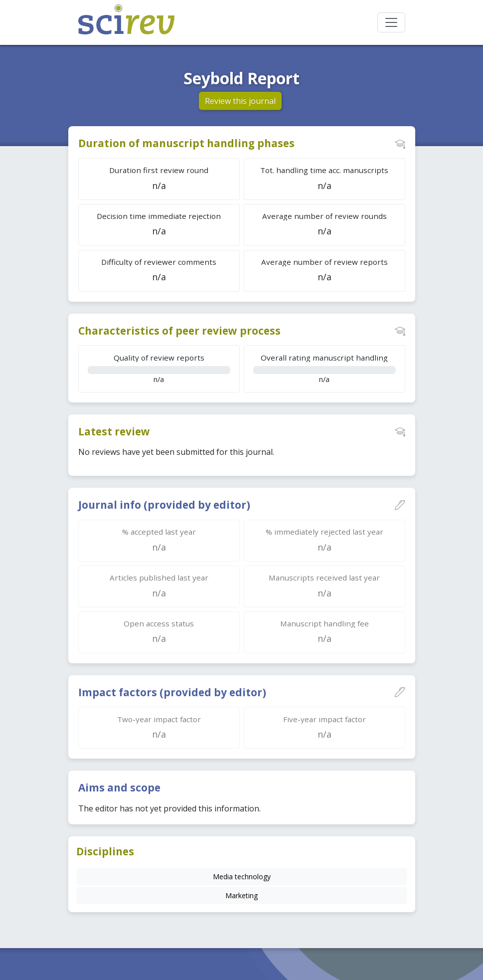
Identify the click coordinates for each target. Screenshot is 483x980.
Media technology (242, 877)
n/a (159, 368)
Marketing (241, 895)
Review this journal (240, 101)
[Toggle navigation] (391, 22)
